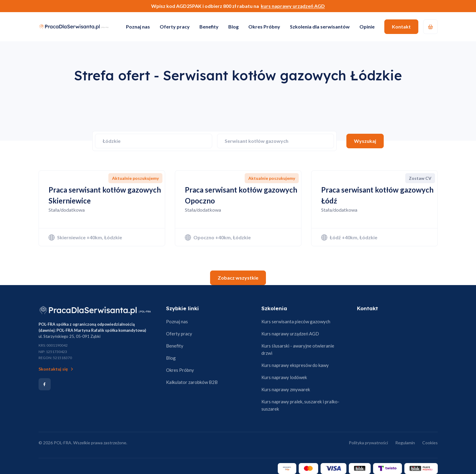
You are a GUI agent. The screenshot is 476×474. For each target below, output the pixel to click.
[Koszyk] (430, 27)
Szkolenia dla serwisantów (320, 27)
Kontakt (401, 27)
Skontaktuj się (56, 369)
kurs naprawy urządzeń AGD (293, 6)
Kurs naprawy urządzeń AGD (290, 334)
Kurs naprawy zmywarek (286, 389)
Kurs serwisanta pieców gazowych (296, 321)
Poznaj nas (138, 27)
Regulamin (405, 443)
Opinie (367, 27)
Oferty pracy (175, 27)
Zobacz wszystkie (238, 278)
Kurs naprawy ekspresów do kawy (295, 365)
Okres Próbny (264, 27)
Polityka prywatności (368, 443)
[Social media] (45, 384)
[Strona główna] (95, 310)
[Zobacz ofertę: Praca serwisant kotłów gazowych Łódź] (374, 208)
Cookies (430, 443)
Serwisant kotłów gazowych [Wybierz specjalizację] (257, 141)
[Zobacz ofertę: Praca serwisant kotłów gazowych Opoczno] (238, 208)
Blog (233, 27)
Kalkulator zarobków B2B (192, 382)
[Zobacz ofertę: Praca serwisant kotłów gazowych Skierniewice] (102, 208)
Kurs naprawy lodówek (284, 377)
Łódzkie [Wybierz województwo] (112, 141)
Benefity (209, 27)
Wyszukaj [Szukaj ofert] (365, 141)
